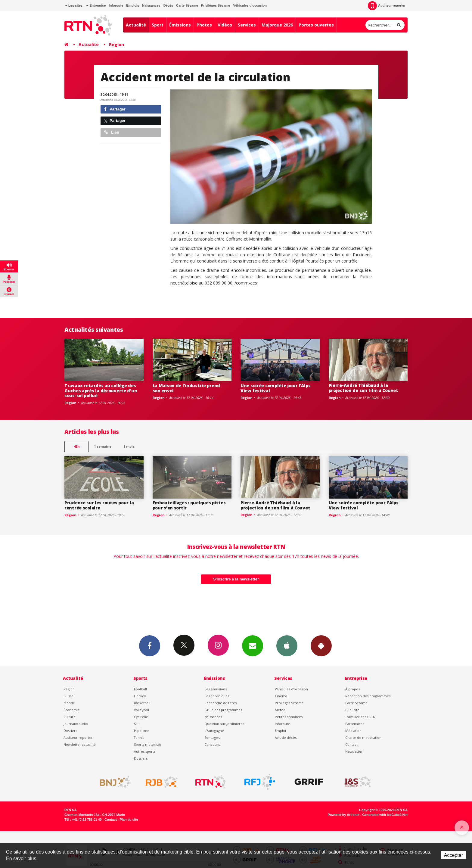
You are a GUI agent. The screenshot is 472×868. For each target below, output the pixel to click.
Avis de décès (286, 737)
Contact (351, 744)
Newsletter (354, 751)
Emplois (133, 5)
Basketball (142, 703)
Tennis (139, 737)
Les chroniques (217, 696)
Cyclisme (141, 717)
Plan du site (129, 820)
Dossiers (70, 731)
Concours (212, 744)
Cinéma (281, 696)
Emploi (280, 731)
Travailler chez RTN (360, 717)
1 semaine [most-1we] (103, 446)
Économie (72, 710)
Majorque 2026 (277, 25)
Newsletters (253, 646)
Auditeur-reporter (387, 6)
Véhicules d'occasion (250, 5)
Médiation (353, 731)
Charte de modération (363, 737)
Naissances (151, 5)
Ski (136, 724)
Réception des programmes (368, 696)
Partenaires (355, 724)
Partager (115, 109)
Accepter (453, 855)
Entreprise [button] (96, 5)
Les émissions (216, 689)
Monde (69, 703)
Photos (204, 25)
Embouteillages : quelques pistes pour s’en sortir (189, 505)
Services (247, 25)
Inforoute (116, 5)
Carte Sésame (187, 5)
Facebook (150, 646)
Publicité (352, 710)
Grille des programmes (223, 710)
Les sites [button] (74, 5)
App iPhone (287, 646)
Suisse (68, 696)
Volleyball (141, 710)
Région (116, 44)
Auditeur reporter (78, 737)
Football (140, 689)
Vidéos (225, 25)
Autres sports (145, 751)
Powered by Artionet (344, 815)
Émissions (180, 25)
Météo (280, 710)
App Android (321, 646)
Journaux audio (76, 724)
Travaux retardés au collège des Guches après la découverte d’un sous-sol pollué (101, 391)
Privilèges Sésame (216, 5)
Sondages (212, 737)
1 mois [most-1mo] (129, 446)
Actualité (136, 25)
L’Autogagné (214, 731)
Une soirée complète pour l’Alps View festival (275, 388)
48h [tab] (77, 446)
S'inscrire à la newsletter (236, 579)
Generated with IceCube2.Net (385, 815)
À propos (352, 689)
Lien (112, 132)
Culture (70, 717)
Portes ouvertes (316, 25)
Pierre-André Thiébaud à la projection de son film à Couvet (363, 388)
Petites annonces (289, 717)
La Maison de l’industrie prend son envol (186, 388)
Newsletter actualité (80, 744)
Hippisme (142, 731)
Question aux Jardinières (224, 724)
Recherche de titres (220, 703)
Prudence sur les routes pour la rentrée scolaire (99, 505)
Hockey (140, 696)
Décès (168, 5)
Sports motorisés (148, 744)
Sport (158, 25)
